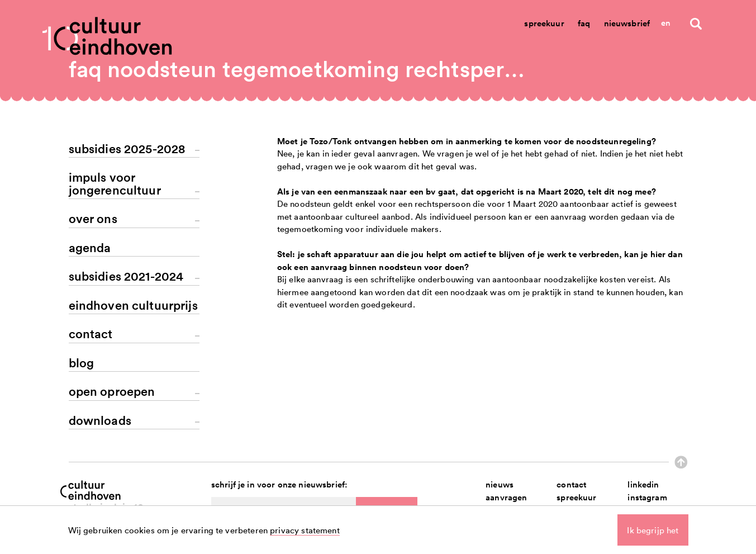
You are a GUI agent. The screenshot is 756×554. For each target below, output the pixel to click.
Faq (584, 23)
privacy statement (305, 530)
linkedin (643, 484)
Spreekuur (544, 23)
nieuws (500, 484)
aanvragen (506, 497)
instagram (647, 497)
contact (571, 484)
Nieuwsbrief (627, 23)
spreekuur (576, 497)
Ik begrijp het (653, 530)
